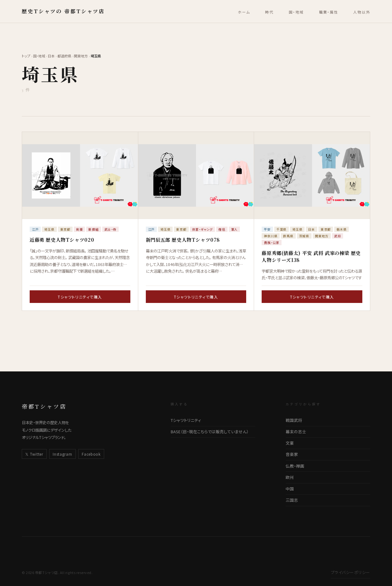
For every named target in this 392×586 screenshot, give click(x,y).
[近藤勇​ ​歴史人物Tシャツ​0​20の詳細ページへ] (80, 175)
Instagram (62, 454)
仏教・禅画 (295, 466)
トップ (26, 56)
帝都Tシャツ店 (44, 406)
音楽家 (292, 454)
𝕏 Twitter (34, 454)
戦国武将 (294, 420)
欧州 (290, 477)
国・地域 (296, 12)
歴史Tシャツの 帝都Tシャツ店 (63, 11)
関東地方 (81, 56)
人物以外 (362, 12)
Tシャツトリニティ (186, 420)
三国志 (292, 500)
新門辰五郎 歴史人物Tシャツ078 (183, 240)
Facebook (91, 454)
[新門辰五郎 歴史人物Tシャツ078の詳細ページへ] (196, 175)
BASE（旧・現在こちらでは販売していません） (210, 432)
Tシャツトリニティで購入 (80, 297)
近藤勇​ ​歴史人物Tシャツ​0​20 (62, 240)
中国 (290, 489)
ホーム (244, 12)
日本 (51, 56)
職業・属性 (329, 12)
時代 (269, 12)
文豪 (290, 443)
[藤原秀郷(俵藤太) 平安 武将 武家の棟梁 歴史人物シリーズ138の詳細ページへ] (312, 175)
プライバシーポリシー (350, 572)
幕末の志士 (296, 432)
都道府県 (64, 56)
